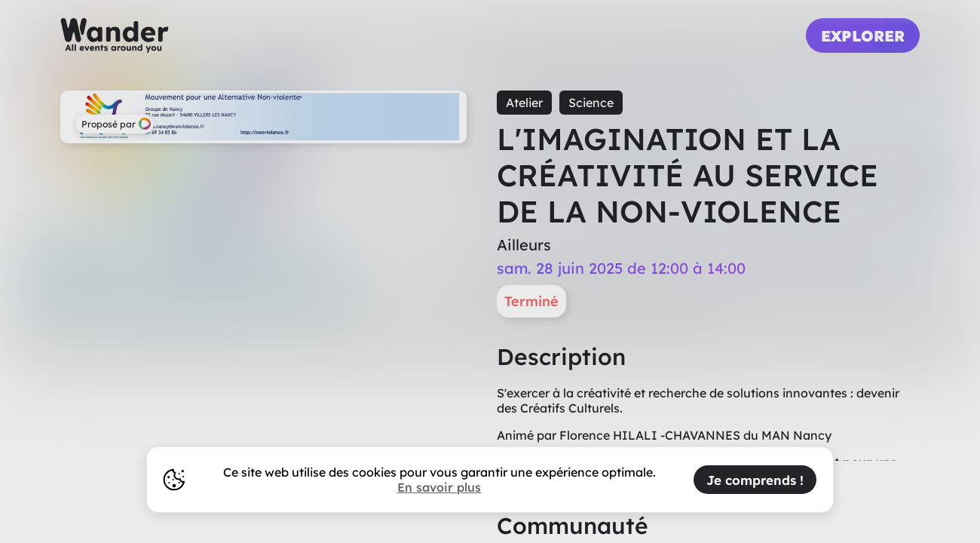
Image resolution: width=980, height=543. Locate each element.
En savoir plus (439, 487)
